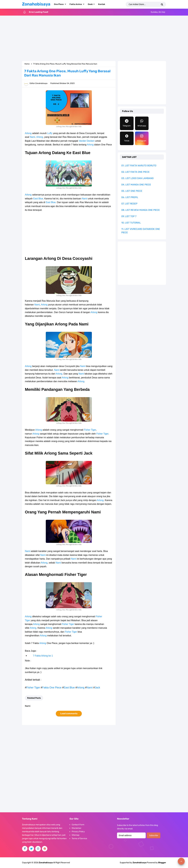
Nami (32, 137)
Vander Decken (87, 141)
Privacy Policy (78, 832)
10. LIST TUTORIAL (131, 223)
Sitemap (76, 835)
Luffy (50, 133)
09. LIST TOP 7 (129, 216)
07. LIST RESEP (129, 204)
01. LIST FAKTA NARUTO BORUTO (139, 166)
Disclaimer (77, 828)
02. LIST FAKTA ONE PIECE (135, 172)
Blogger (162, 863)
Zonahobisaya (139, 863)
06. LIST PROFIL (130, 197)
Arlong (28, 133)
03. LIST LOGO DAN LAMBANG (137, 178)
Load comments (69, 713)
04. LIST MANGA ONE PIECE (136, 185)
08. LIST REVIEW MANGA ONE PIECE (141, 210)
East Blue (38, 199)
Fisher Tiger (90, 430)
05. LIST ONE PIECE (132, 191)
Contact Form (78, 825)
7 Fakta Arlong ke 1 (43, 656)
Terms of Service (79, 838)
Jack (97, 688)
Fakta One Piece (52, 688)
